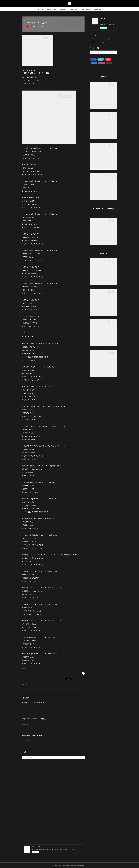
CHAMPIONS (85, 9)
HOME (41, 9)
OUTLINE (97, 9)
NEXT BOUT (51, 9)
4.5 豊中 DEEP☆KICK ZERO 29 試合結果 (34, 703)
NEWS (104, 39)
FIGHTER (95, 42)
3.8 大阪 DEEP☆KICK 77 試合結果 (32, 735)
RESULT (63, 9)
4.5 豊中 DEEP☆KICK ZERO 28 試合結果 (34, 719)
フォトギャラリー (107, 42)
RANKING (73, 9)
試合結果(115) (25, 668)
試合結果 (29, 26)
